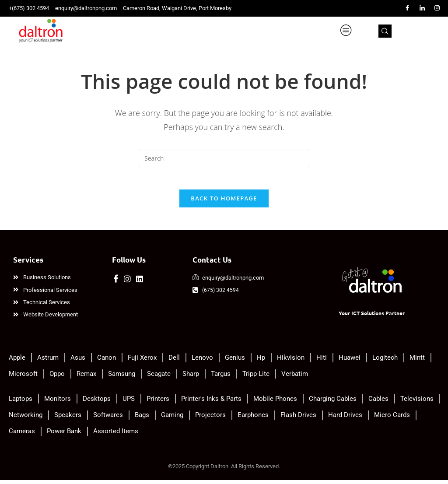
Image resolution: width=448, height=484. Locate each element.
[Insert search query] (224, 158)
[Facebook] (407, 8)
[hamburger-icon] (382, 31)
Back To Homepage (224, 203)
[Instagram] (437, 8)
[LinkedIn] (422, 8)
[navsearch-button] (423, 31)
